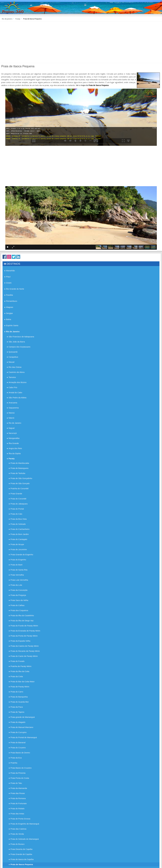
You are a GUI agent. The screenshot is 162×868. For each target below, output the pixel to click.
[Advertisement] (81, 43)
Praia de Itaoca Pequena (99, 85)
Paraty (18, 19)
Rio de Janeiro (7, 19)
